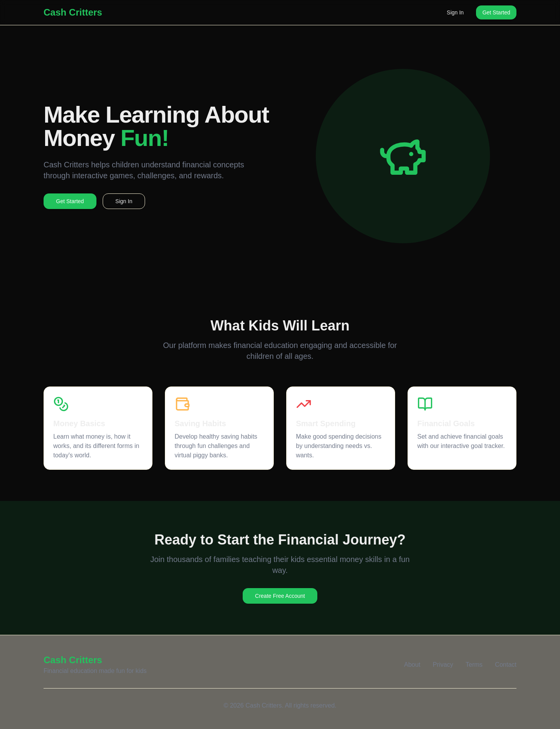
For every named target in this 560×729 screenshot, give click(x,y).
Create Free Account (280, 596)
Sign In (455, 12)
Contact (506, 665)
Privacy (443, 665)
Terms (474, 665)
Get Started (496, 12)
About (412, 665)
